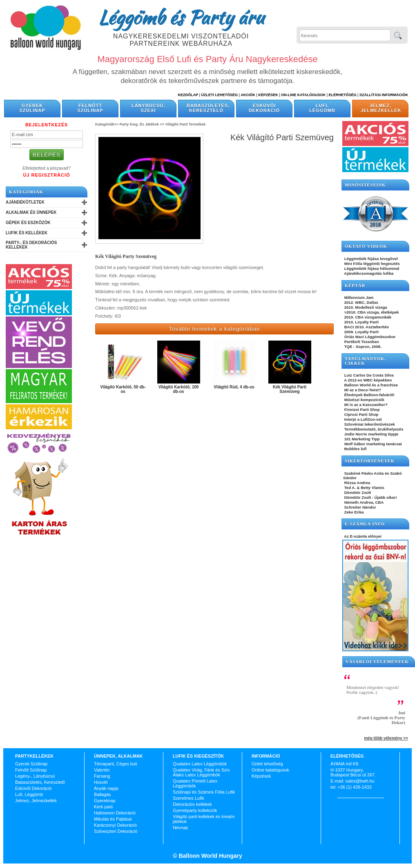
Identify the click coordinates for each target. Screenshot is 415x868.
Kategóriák (26, 192)
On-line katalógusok (303, 95)
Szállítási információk (384, 95)
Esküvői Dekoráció (264, 108)
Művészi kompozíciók (364, 400)
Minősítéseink (365, 185)
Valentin (102, 770)
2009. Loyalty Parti (361, 332)
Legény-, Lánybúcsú (35, 776)
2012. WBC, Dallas (361, 302)
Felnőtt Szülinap (90, 108)
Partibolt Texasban (361, 342)
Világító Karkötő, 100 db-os (179, 389)
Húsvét (101, 782)
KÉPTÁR (355, 286)
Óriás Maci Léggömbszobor (369, 337)
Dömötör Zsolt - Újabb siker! (370, 497)
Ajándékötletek (25, 202)
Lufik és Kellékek (27, 233)
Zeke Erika (354, 512)
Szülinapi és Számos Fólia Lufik (204, 792)
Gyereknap (105, 801)
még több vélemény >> (386, 738)
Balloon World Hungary (210, 856)
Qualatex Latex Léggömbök (200, 764)
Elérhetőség (342, 95)
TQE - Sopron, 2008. (362, 347)
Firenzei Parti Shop (361, 409)
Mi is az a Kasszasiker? (365, 405)
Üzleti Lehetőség (219, 95)
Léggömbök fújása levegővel (370, 259)
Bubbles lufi (355, 449)
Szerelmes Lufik (189, 798)
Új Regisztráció (46, 175)
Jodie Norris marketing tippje (371, 434)
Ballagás (102, 794)
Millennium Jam (358, 297)
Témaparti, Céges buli (116, 764)
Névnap (180, 828)
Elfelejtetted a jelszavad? (47, 168)
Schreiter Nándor (360, 507)
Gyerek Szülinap (32, 108)
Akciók (248, 95)
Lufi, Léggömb (322, 108)
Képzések (268, 95)
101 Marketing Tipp (361, 439)
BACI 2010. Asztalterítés (366, 327)
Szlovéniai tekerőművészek (369, 424)
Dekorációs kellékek (192, 804)
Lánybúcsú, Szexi (148, 108)
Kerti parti (103, 807)
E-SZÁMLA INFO (365, 524)
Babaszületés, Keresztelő (208, 108)
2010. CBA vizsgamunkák (367, 317)
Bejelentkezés (47, 125)
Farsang (102, 776)
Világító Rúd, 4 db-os (234, 387)
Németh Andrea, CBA (363, 502)
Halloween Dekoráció (115, 813)
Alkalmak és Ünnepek (31, 212)
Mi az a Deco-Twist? (362, 390)
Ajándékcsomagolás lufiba (368, 273)
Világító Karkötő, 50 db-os (123, 389)
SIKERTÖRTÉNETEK (370, 461)
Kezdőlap (188, 95)
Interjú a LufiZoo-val (362, 419)
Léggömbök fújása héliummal (371, 268)
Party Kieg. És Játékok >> (142, 124)
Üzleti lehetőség (267, 764)
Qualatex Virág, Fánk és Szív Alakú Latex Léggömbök (201, 772)
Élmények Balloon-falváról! (369, 395)
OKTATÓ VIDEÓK (366, 246)
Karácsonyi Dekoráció (115, 825)
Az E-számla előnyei (362, 536)
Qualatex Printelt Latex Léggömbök (195, 783)
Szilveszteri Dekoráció (116, 831)
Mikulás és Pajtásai (113, 819)
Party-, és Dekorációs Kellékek (31, 245)
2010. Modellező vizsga (365, 307)
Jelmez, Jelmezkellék (381, 108)
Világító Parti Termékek (186, 124)
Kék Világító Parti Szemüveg (290, 389)
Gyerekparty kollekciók (195, 810)
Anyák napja (106, 788)
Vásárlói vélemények (377, 662)
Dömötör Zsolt (357, 492)
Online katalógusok (270, 770)
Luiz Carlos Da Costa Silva (368, 375)
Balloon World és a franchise (370, 385)
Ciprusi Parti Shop (361, 414)
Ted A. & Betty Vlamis (364, 488)
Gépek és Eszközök (28, 223)
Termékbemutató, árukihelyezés (373, 429)
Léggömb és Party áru (181, 17)
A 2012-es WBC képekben (367, 380)
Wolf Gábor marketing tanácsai (373, 444)
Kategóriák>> (107, 124)
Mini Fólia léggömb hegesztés (371, 264)
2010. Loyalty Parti (361, 322)
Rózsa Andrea (357, 483)
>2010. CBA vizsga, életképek (371, 312)
